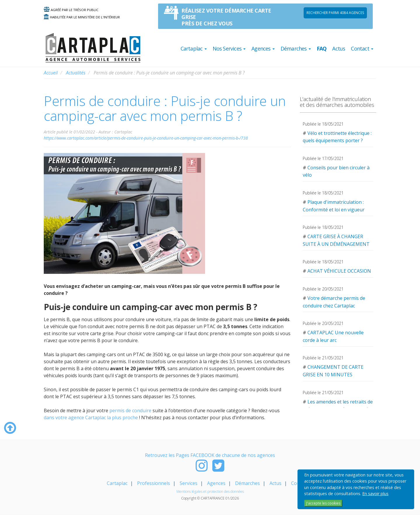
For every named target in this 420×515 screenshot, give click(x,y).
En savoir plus (375, 494)
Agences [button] (263, 48)
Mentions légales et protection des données (210, 491)
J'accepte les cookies (323, 503)
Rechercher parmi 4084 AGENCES (335, 13)
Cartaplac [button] (194, 48)
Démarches (247, 483)
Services (189, 483)
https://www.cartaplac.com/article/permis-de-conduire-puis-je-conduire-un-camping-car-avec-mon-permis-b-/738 (146, 138)
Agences (216, 483)
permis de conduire (131, 410)
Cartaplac (117, 483)
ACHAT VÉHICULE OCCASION (339, 271)
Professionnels (154, 483)
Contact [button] (362, 48)
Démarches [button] (296, 48)
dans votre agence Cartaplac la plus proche (91, 417)
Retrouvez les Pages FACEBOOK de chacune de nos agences (210, 455)
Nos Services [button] (229, 48)
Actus (339, 48)
